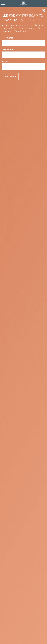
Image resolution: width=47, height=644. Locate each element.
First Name (7, 38)
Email (5, 62)
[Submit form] (10, 76)
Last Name (7, 50)
